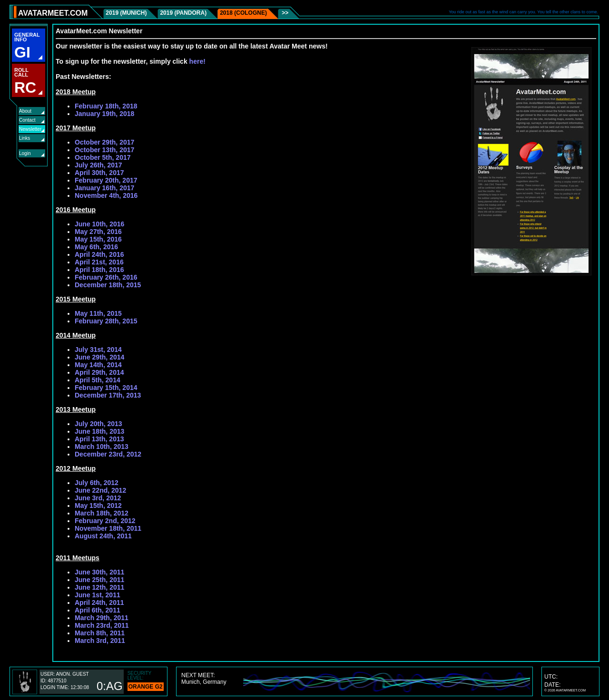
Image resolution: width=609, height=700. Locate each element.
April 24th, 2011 (99, 603)
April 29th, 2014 (99, 372)
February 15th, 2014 (106, 388)
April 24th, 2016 (99, 254)
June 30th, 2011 (99, 572)
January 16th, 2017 (104, 188)
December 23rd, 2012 (108, 454)
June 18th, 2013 (99, 431)
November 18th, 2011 (108, 528)
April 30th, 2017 (99, 173)
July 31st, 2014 (98, 350)
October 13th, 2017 (104, 150)
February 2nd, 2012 (105, 521)
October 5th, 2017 (103, 157)
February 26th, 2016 (106, 277)
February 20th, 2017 (106, 180)
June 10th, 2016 (99, 224)
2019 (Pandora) (183, 13)
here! (197, 61)
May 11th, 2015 (98, 313)
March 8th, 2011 (100, 633)
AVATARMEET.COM (53, 13)
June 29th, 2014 (99, 357)
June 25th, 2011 (99, 580)
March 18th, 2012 (102, 513)
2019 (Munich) (126, 13)
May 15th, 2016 (98, 239)
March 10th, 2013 (102, 447)
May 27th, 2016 (98, 232)
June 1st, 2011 (98, 595)
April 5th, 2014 (98, 380)
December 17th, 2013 (108, 395)
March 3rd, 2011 (100, 641)
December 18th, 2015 (108, 285)
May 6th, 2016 (96, 247)
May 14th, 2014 (98, 365)
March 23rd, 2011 (102, 625)
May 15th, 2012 (98, 506)
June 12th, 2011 (99, 587)
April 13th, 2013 (99, 439)
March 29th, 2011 (102, 618)
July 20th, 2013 (98, 424)
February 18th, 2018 (106, 106)
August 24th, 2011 (103, 536)
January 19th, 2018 (104, 114)
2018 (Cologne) (243, 13)
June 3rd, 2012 (98, 498)
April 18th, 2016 (99, 270)
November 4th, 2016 (106, 195)
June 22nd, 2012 (100, 490)
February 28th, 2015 (106, 321)
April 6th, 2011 (98, 610)
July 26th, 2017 (98, 165)
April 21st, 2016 (99, 262)
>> (284, 13)
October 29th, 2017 (104, 142)
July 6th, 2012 (97, 483)
